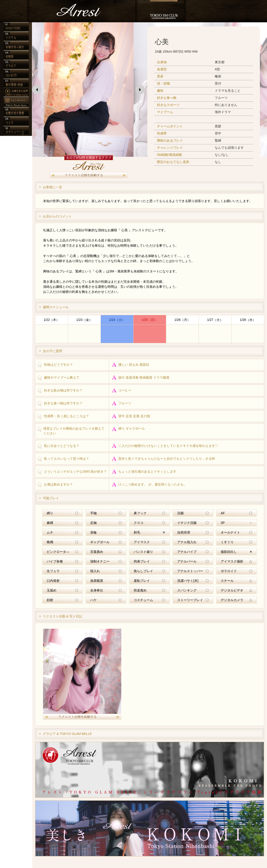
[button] (37, 90)
